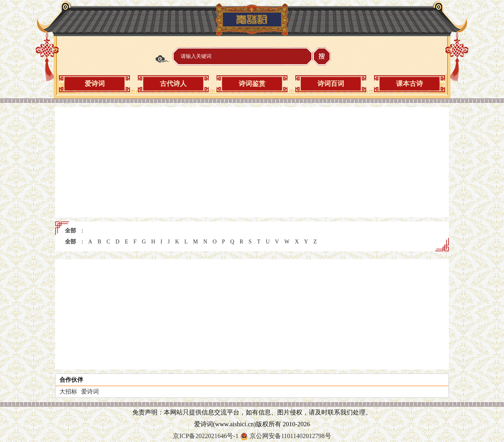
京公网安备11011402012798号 (290, 436)
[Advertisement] (252, 162)
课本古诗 (409, 84)
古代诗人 (173, 84)
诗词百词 (331, 84)
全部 (70, 231)
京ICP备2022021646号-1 (206, 436)
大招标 (68, 392)
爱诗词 (95, 84)
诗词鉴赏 (252, 84)
